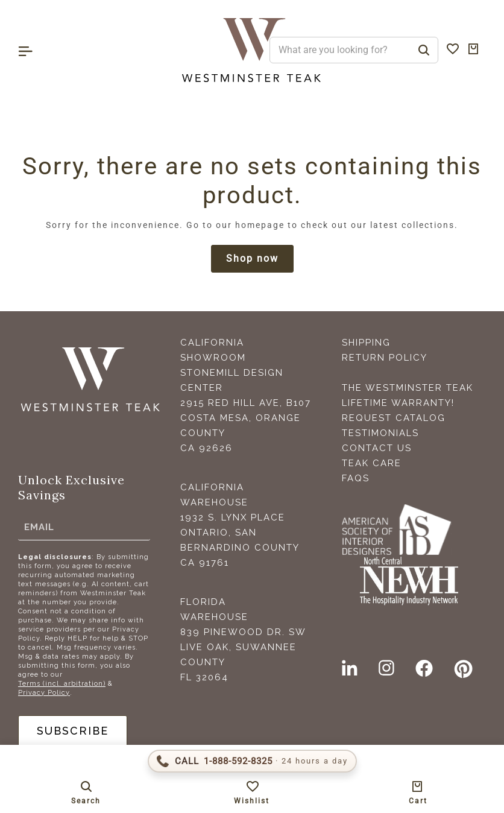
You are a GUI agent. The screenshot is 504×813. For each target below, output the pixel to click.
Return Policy (385, 358)
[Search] (424, 50)
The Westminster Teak (408, 388)
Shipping (366, 343)
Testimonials (380, 433)
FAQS (356, 478)
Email (39, 527)
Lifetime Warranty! (398, 403)
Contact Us (377, 448)
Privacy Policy (44, 693)
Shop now (252, 258)
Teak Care (372, 463)
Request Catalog (394, 418)
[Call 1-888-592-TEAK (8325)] (252, 761)
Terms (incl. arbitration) (62, 684)
